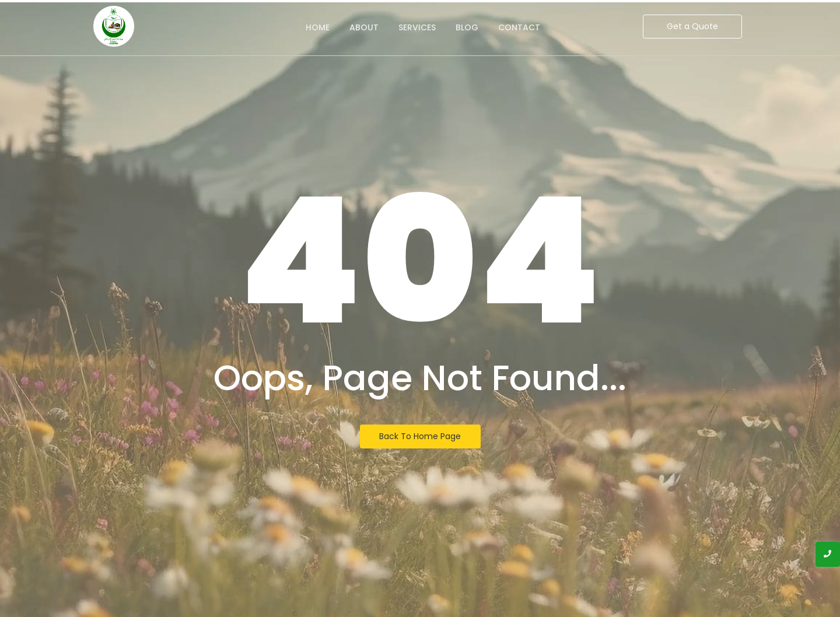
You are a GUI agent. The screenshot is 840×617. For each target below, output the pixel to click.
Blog (467, 27)
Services (417, 27)
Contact (519, 27)
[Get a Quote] (692, 27)
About (364, 27)
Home (318, 27)
